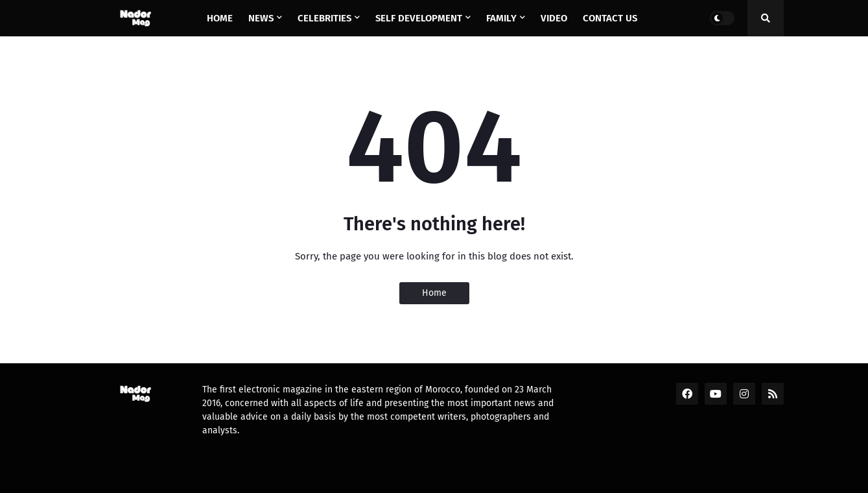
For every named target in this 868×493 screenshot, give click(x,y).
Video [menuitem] (554, 18)
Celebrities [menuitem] (324, 18)
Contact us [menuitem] (610, 18)
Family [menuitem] (501, 18)
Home (434, 293)
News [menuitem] (261, 18)
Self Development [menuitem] (419, 18)
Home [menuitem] (220, 18)
